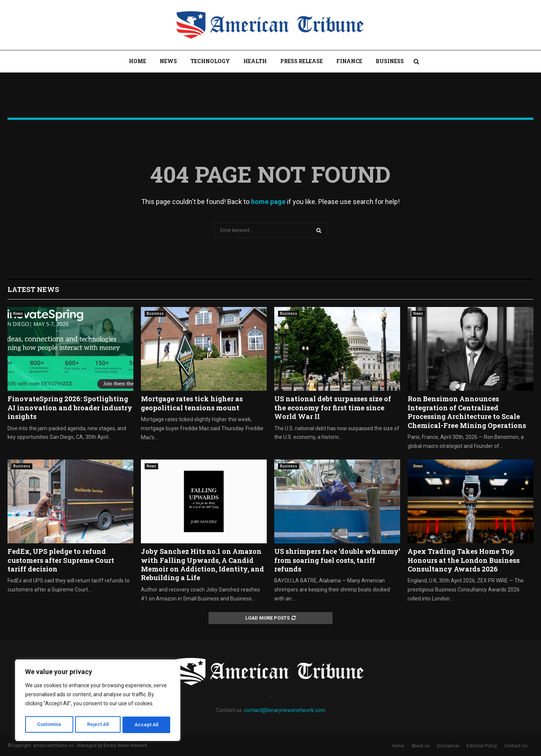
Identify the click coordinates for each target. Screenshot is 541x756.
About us (421, 746)
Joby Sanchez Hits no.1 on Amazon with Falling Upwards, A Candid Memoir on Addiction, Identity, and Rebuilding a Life (202, 564)
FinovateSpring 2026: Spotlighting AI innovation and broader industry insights (70, 407)
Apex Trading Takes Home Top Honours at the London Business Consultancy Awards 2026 (464, 560)
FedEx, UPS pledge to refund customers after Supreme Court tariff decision (61, 560)
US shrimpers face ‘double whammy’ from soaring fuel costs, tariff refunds (337, 560)
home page (268, 202)
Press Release (301, 61)
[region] (98, 702)
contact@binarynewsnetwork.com (285, 710)
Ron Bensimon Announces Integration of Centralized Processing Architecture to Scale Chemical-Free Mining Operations (467, 412)
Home (138, 61)
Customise (49, 725)
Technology (210, 61)
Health (255, 61)
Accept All (147, 725)
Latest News (33, 289)
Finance (349, 61)
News (168, 61)
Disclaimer (448, 746)
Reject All (99, 725)
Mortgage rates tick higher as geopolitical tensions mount (192, 403)
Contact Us (516, 746)
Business (390, 61)
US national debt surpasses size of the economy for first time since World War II (333, 407)
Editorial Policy (482, 746)
